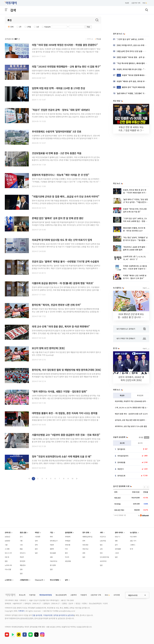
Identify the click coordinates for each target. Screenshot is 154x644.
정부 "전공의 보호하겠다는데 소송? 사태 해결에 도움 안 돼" (62, 456)
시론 (6, 545)
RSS (145, 3)
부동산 (37, 533)
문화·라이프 (119, 533)
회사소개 (22, 595)
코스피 (122, 443)
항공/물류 (53, 553)
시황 (21, 541)
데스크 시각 (8, 553)
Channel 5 (39, 580)
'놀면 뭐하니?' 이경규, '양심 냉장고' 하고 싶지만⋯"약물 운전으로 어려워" (136, 202)
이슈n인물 (8, 569)
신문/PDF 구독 (136, 3)
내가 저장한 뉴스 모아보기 (131, 329)
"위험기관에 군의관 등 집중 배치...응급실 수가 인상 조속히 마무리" (66, 196)
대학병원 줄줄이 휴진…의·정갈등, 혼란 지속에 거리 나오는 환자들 (65, 413)
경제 (84, 553)
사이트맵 (117, 595)
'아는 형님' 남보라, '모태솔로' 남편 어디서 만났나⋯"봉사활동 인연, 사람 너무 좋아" (135, 240)
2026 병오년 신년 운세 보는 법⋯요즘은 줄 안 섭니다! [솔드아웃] (131, 317)
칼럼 (6, 561)
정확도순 (90, 39)
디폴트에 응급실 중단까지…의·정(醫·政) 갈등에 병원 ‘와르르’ (63, 283)
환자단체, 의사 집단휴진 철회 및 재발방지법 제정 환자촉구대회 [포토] (66, 370)
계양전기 (121, 469)
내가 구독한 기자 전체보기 (131, 338)
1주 (20, 27)
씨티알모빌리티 (123, 456)
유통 (51, 557)
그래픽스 (133, 545)
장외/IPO (23, 553)
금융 (21, 569)
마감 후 (7, 557)
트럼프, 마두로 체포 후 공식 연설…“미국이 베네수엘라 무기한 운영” (135, 193)
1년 (38, 27)
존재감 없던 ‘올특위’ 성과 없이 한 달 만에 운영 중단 (58, 218)
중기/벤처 (53, 565)
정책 (36, 545)
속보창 (127, 3)
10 (72, 479)
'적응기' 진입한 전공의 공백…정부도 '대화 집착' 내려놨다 (61, 110)
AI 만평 (7, 549)
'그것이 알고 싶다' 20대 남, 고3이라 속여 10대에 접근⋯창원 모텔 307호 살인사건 (135, 221)
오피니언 (8, 533)
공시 (21, 537)
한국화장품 (121, 462)
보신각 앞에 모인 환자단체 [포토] (48, 348)
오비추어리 (103, 561)
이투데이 (21, 611)
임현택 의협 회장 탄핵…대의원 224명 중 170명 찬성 (58, 88)
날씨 (66, 580)
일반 (21, 573)
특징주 (122, 395)
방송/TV (118, 537)
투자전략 (140, 395)
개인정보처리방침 (45, 595)
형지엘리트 (121, 449)
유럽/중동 (68, 561)
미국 (66, 549)
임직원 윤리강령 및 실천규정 (64, 615)
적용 (88, 27)
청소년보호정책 (61, 595)
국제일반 (68, 541)
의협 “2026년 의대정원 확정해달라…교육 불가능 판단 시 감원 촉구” (66, 66)
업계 (36, 541)
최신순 (99, 39)
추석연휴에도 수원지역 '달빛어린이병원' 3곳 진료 (57, 131)
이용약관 (32, 595)
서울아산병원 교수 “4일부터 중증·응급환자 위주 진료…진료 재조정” (66, 435)
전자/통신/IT (54, 541)
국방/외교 (85, 549)
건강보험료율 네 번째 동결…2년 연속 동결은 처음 (57, 153)
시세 (21, 545)
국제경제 (68, 537)
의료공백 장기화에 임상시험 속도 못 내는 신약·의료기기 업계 (62, 240)
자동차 (52, 545)
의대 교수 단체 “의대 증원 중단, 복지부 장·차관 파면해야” (61, 326)
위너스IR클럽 (54, 580)
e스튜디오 (8, 580)
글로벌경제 (69, 533)
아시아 (67, 557)
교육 (101, 549)
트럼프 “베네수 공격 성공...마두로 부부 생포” (134, 81)
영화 (116, 541)
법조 (101, 545)
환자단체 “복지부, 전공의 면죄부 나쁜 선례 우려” (56, 305)
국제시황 (68, 545)
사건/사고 (103, 537)
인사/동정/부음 (104, 557)
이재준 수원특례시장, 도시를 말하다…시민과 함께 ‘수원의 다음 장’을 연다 (135, 269)
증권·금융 (23, 533)
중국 (66, 553)
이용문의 (84, 595)
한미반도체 (121, 476)
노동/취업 (103, 541)
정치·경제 (86, 533)
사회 (101, 533)
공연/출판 (118, 549)
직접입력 (47, 27)
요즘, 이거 (133, 541)
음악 (116, 545)
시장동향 (38, 537)
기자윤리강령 (48, 615)
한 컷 (131, 549)
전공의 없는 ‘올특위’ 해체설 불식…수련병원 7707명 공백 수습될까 (65, 261)
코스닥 (140, 443)
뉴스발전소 (134, 533)
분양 (36, 549)
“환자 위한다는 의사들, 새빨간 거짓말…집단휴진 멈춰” (60, 391)
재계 (51, 537)
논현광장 (7, 541)
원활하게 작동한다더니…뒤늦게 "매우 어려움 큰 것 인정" (61, 175)
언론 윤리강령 (37, 615)
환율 (21, 549)
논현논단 (7, 537)
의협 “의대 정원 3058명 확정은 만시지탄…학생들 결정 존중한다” (65, 45)
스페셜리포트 (24, 580)
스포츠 (117, 553)
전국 (101, 553)
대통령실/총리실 (87, 537)
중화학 (52, 549)
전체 (12, 27)
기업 (51, 533)
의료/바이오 (54, 561)
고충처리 (74, 595)
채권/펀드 (23, 565)
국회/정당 (85, 545)
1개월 (29, 27)
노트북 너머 (8, 565)
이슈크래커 (133, 537)
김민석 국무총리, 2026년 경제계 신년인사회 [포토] (131, 379)
